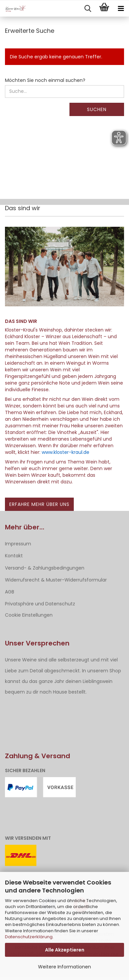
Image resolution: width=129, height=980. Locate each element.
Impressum (18, 544)
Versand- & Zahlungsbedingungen (45, 568)
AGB (10, 592)
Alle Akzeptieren (65, 950)
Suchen (97, 109)
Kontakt (14, 556)
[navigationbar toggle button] (121, 9)
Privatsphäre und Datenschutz (40, 604)
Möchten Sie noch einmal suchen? (45, 80)
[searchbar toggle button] (88, 9)
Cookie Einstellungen (29, 615)
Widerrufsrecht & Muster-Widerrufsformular (56, 580)
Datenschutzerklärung (29, 937)
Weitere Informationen (64, 967)
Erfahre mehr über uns (39, 504)
